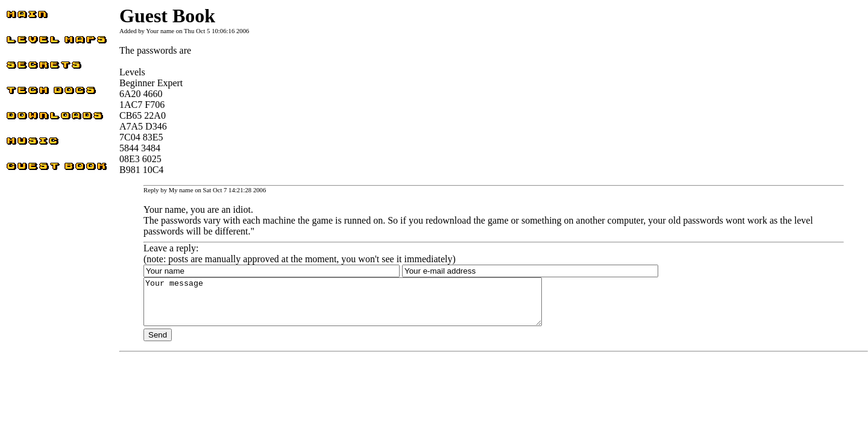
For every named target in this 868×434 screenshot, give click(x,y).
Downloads (28, 118)
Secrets (20, 68)
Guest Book (29, 169)
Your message (367, 306)
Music (18, 144)
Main (16, 17)
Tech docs (25, 93)
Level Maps (29, 42)
